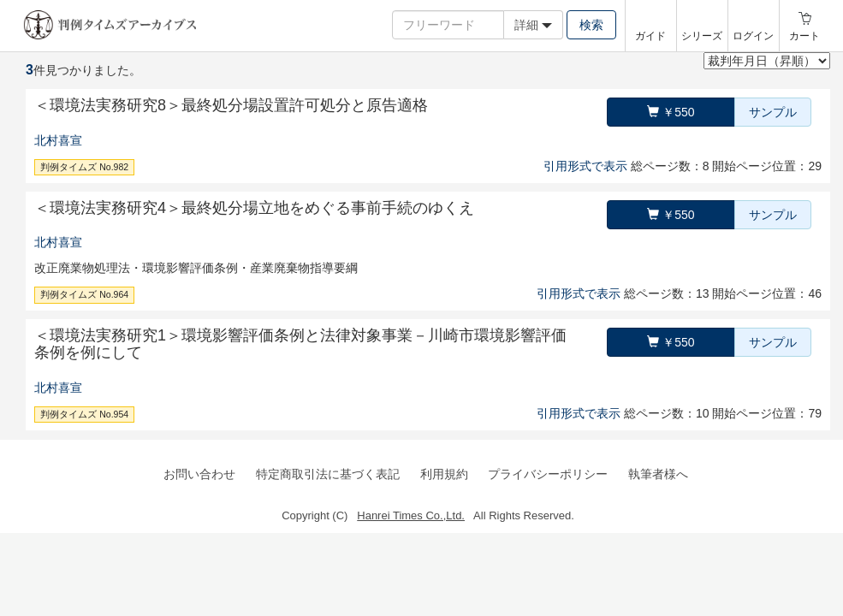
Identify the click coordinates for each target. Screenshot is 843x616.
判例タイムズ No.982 (84, 167)
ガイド (650, 36)
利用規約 (444, 474)
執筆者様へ (658, 474)
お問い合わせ (199, 474)
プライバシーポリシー (548, 474)
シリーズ (702, 36)
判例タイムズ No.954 (84, 414)
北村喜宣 (58, 140)
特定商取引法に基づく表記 (328, 474)
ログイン (753, 36)
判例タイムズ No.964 (84, 294)
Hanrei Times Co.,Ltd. (411, 515)
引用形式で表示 (585, 166)
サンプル (773, 112)
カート (804, 36)
